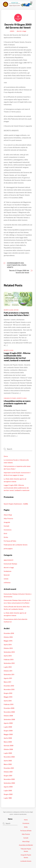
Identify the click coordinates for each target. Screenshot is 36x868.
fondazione (8, 571)
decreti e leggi (21, 31)
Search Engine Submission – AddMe (16, 504)
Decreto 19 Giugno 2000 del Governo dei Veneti (18, 26)
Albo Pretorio (8, 519)
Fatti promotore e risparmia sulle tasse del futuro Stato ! (16, 314)
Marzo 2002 (8, 764)
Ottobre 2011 (8, 671)
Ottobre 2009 (8, 716)
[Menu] (31, 3)
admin (12, 31)
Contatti (6, 526)
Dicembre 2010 (9, 686)
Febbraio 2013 (9, 660)
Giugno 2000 (8, 794)
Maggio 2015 (8, 641)
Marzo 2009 (8, 742)
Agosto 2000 (8, 787)
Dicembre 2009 (9, 708)
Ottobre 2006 (8, 749)
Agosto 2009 (8, 723)
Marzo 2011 (7, 682)
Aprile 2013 (8, 656)
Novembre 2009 (9, 712)
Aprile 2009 (8, 738)
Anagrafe (7, 522)
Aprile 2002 (8, 761)
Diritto (6, 537)
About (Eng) (8, 515)
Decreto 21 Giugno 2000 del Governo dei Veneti (19, 272)
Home (26, 820)
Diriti (5, 533)
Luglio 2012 (8, 667)
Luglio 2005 (8, 753)
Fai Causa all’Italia (10, 541)
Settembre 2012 (9, 663)
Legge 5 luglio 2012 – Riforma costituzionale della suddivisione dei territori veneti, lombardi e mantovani (17, 357)
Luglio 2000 (8, 791)
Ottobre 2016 (8, 637)
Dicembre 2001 (9, 768)
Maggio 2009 (8, 734)
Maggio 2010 (8, 697)
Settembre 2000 (9, 783)
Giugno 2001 (8, 776)
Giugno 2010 (8, 693)
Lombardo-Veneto (26, 861)
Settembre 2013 (9, 652)
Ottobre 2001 (8, 772)
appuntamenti (8, 560)
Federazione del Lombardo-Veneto (16, 545)
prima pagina (8, 549)
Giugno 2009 (8, 731)
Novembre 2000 (9, 779)
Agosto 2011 (8, 678)
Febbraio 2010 (9, 704)
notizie (16, 310)
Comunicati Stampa (10, 398)
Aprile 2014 (8, 645)
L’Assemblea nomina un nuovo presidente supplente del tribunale (17, 403)
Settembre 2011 (9, 675)
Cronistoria (8, 530)
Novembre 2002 (9, 757)
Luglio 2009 (8, 727)
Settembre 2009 (9, 719)
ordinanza (7, 583)
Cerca (6, 456)
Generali (7, 575)
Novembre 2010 (9, 689)
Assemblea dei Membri (26, 845)
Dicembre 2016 (9, 633)
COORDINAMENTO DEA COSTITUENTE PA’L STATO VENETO (17, 265)
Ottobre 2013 (8, 648)
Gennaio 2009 (8, 746)
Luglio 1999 (8, 798)
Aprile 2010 (8, 701)
